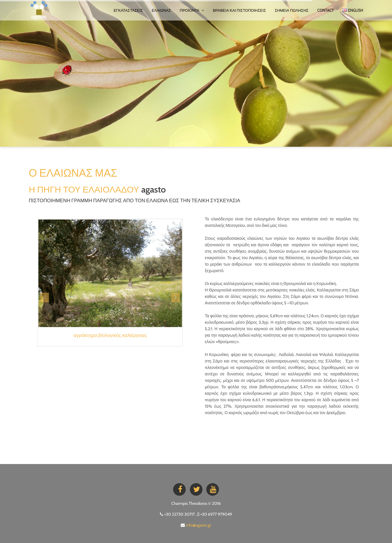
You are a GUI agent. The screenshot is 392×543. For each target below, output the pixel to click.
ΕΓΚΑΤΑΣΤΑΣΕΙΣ (128, 10)
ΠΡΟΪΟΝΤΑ (192, 10)
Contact (325, 10)
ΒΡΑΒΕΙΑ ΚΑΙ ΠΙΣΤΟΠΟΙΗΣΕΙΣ (239, 10)
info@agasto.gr (199, 525)
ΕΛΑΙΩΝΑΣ (161, 10)
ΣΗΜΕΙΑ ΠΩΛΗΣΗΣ (292, 10)
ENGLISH (353, 10)
